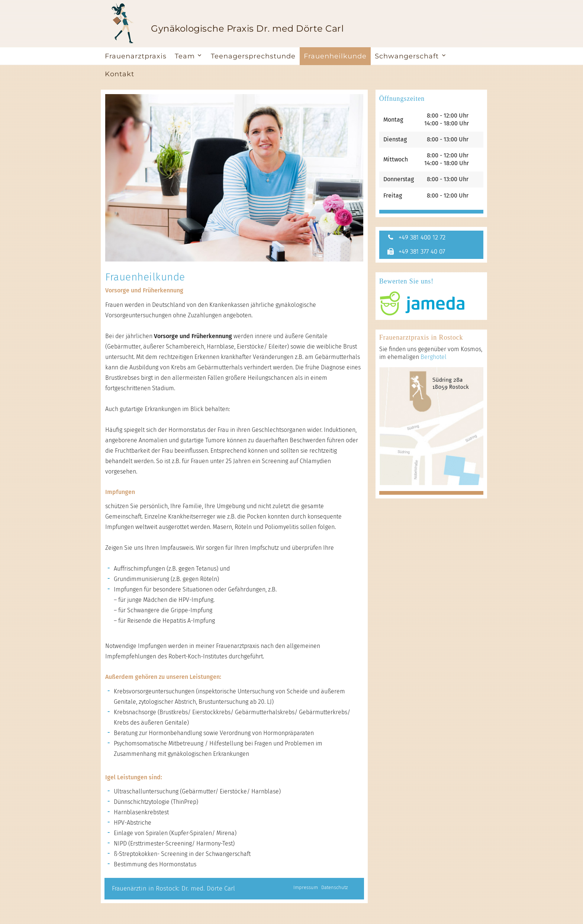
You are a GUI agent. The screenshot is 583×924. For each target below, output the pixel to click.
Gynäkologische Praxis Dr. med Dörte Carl (247, 28)
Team (185, 56)
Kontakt (120, 74)
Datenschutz (334, 887)
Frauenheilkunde (335, 56)
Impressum (306, 887)
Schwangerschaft (407, 56)
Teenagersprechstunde (253, 56)
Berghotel (434, 358)
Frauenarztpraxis (136, 56)
